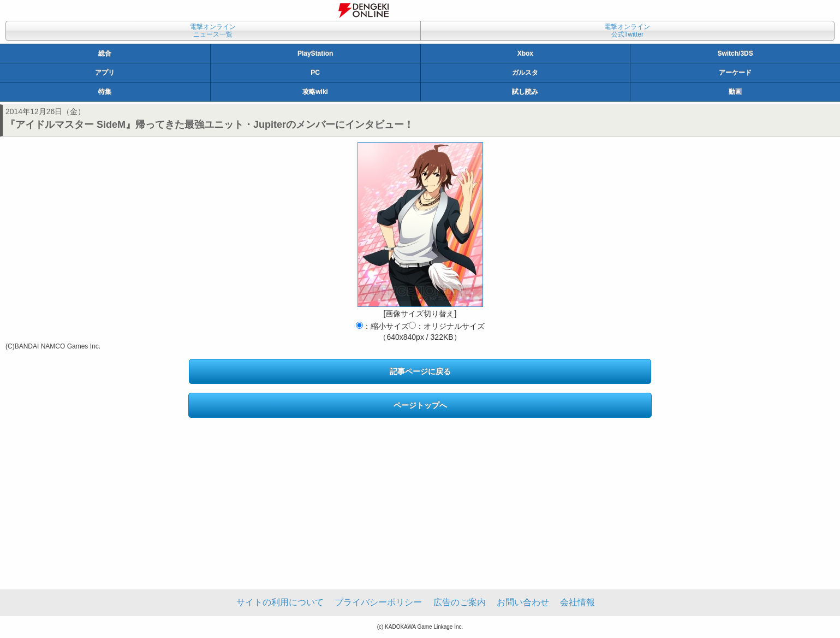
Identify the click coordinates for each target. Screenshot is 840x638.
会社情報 (577, 602)
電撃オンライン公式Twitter (627, 31)
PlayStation (315, 54)
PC (315, 73)
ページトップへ (420, 405)
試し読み (525, 92)
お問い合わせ (523, 602)
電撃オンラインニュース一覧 (213, 31)
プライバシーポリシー (378, 602)
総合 (105, 54)
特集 (105, 92)
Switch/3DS (735, 54)
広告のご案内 (460, 602)
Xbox (525, 54)
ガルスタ (525, 73)
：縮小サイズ (382, 326)
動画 (735, 92)
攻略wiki (315, 92)
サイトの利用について (280, 602)
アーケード (735, 73)
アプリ (105, 73)
